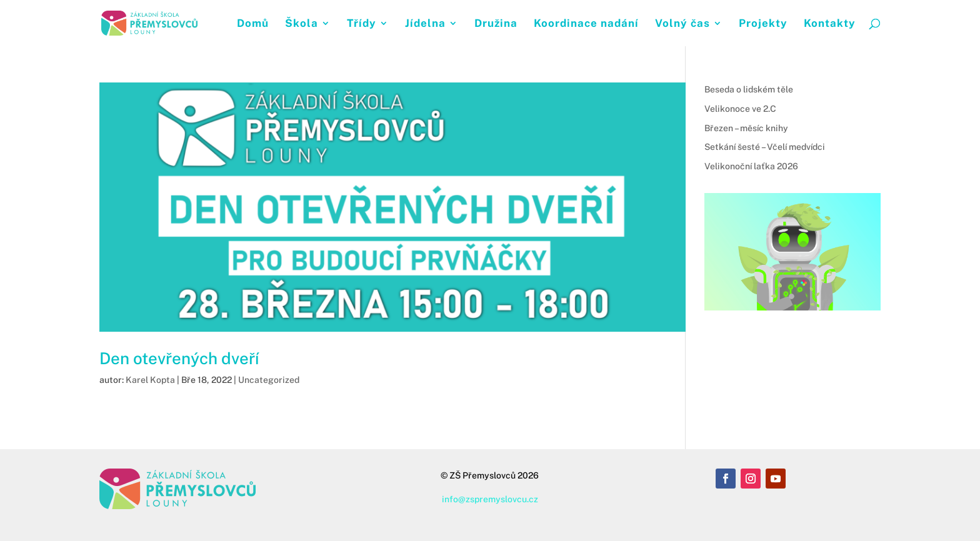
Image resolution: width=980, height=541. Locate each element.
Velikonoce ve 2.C (740, 109)
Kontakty (830, 24)
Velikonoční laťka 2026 (751, 166)
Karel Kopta (150, 380)
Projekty (763, 24)
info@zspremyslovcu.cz (490, 499)
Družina (496, 24)
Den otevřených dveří (179, 358)
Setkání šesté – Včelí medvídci (765, 147)
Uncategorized (269, 380)
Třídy (362, 24)
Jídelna (425, 24)
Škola (302, 24)
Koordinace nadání (586, 24)
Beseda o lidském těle (749, 89)
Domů (253, 24)
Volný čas (682, 24)
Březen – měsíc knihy (746, 128)
